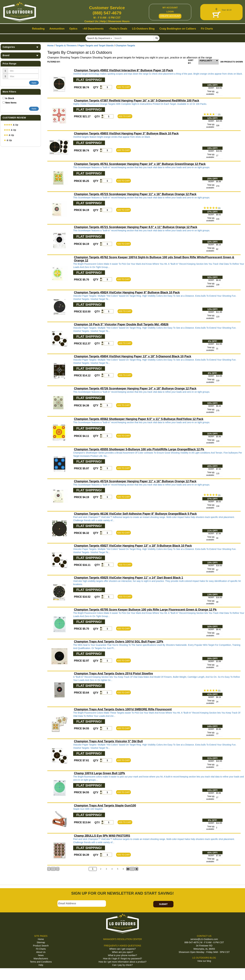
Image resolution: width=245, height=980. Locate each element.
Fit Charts (41, 949)
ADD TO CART (123, 87)
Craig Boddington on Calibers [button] (178, 29)
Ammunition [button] (57, 29)
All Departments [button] (93, 29)
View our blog (204, 961)
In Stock (10, 98)
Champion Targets (125, 46)
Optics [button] (73, 29)
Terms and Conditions (41, 962)
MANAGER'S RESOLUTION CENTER (122, 939)
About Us (41, 952)
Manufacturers (41, 959)
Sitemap (41, 942)
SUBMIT (163, 904)
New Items (11, 103)
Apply (34, 83)
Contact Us (91, 21)
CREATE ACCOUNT (170, 16)
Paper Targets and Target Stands (96, 46)
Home (50, 46)
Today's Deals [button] (118, 29)
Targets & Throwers (66, 46)
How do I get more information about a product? (122, 962)
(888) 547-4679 (107, 13)
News (41, 955)
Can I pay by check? (122, 965)
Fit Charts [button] (207, 29)
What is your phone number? (123, 955)
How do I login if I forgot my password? (122, 959)
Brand (21, 55)
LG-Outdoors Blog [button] (143, 29)
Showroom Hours (119, 21)
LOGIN (170, 12)
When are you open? (122, 952)
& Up (11, 125)
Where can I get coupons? (122, 949)
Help (103, 21)
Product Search (41, 946)
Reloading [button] (38, 29)
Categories (21, 47)
